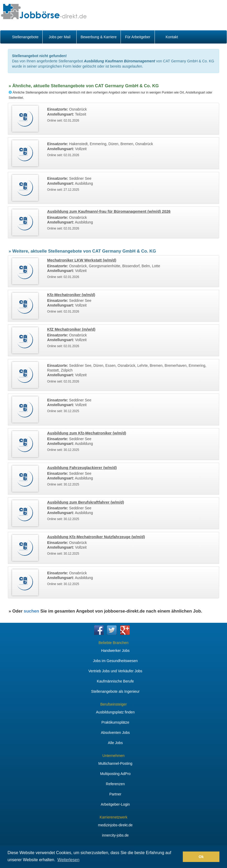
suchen (32, 611)
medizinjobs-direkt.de (115, 825)
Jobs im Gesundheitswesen (115, 661)
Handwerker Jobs (115, 651)
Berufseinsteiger (113, 704)
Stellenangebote (25, 37)
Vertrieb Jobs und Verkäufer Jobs (115, 671)
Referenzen (115, 784)
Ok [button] (201, 857)
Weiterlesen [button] (68, 860)
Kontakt (172, 37)
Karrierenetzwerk (113, 817)
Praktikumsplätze (115, 722)
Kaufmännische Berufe (115, 681)
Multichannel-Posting (115, 763)
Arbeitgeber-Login (115, 804)
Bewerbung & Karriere (99, 37)
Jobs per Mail (59, 37)
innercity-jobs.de (115, 835)
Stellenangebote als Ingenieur (115, 691)
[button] (177, 857)
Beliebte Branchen (113, 643)
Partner (115, 794)
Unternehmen (114, 756)
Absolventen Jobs (115, 733)
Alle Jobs (115, 743)
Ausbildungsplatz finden (115, 712)
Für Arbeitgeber (138, 37)
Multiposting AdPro (115, 774)
